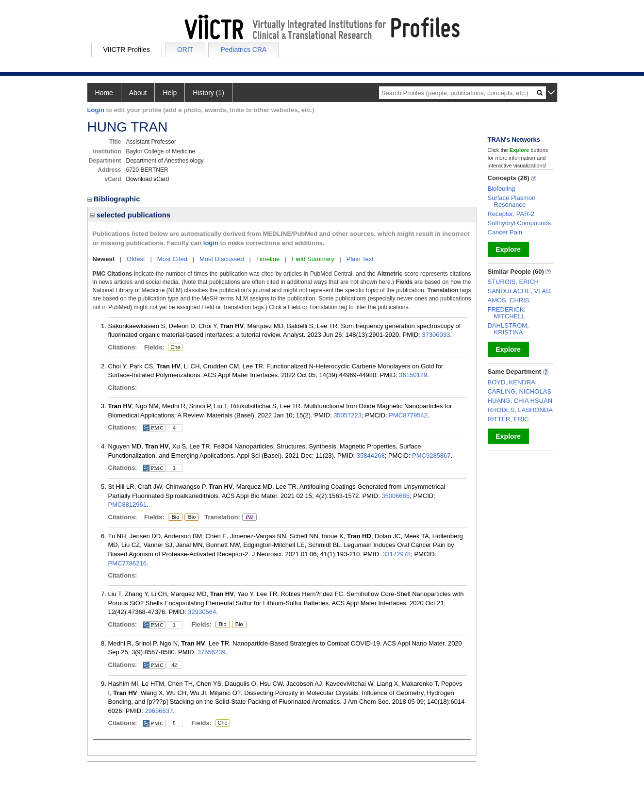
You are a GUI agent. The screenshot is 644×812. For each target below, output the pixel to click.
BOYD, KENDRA (512, 382)
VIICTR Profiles (127, 50)
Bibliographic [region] (115, 199)
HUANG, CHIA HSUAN (520, 401)
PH (249, 517)
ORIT (185, 50)
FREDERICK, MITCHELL (507, 313)
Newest (104, 259)
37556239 (212, 652)
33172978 (396, 554)
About (138, 93)
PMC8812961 (128, 505)
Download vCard (148, 179)
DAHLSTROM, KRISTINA (508, 329)
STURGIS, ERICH (513, 282)
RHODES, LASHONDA (520, 410)
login (211, 243)
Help (170, 93)
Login (96, 110)
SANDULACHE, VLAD (519, 291)
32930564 (202, 612)
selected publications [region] (131, 215)
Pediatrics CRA (243, 50)
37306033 (436, 335)
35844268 (371, 456)
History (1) (208, 93)
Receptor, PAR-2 (511, 214)
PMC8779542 (408, 415)
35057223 (347, 415)
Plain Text (360, 259)
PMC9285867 (431, 456)
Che (175, 348)
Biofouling (502, 189)
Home (104, 93)
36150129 (413, 375)
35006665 (396, 496)
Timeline (268, 259)
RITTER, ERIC (508, 419)
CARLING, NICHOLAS (520, 391)
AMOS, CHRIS (509, 300)
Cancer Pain (505, 232)
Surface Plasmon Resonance (512, 201)
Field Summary (313, 259)
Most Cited (172, 259)
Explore (508, 249)
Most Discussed (222, 259)
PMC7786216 (128, 563)
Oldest (136, 259)
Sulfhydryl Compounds (520, 223)
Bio (175, 517)
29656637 (159, 711)
